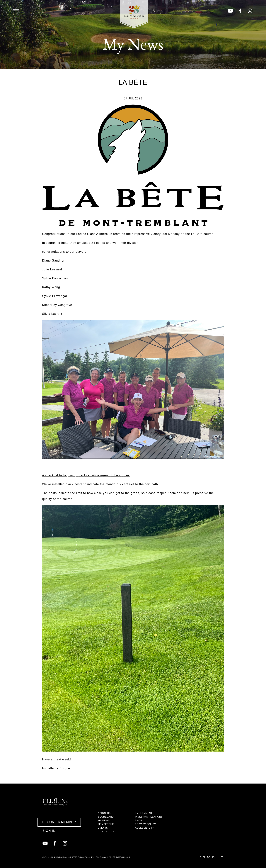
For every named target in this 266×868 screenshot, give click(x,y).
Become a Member (59, 822)
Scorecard (106, 817)
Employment (144, 813)
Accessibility (144, 828)
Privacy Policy (145, 824)
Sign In (49, 831)
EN (214, 857)
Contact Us (106, 832)
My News (104, 820)
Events (103, 828)
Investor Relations (149, 817)
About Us (104, 813)
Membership (106, 824)
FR (222, 857)
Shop (139, 820)
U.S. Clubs (204, 857)
